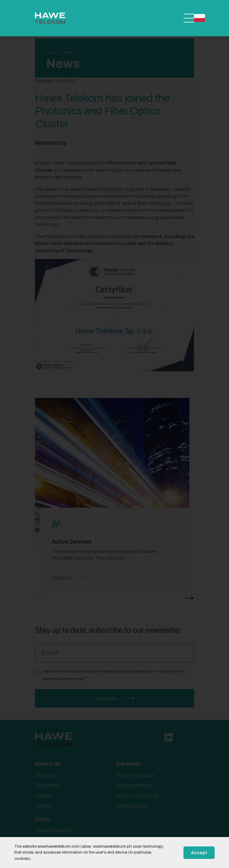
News (68, 52)
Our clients (47, 785)
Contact (45, 806)
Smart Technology (138, 796)
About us (48, 764)
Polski (200, 18)
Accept (199, 853)
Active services (134, 785)
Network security (54, 830)
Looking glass (132, 806)
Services (128, 764)
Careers (44, 796)
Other (43, 819)
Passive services (136, 775)
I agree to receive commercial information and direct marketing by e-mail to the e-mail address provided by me (114, 675)
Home (50, 52)
